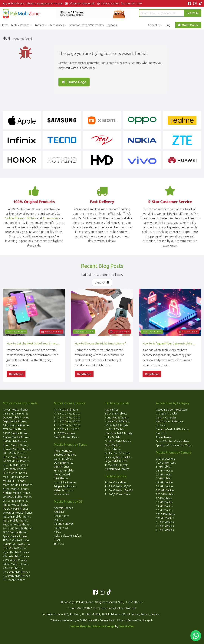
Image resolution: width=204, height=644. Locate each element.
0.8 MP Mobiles (165, 526)
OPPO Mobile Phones (16, 501)
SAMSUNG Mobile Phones (18, 528)
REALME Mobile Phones (17, 517)
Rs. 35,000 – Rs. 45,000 (67, 414)
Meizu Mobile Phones (16, 477)
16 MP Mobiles (165, 502)
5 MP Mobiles (164, 478)
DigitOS (58, 520)
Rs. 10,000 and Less (116, 482)
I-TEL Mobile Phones (15, 453)
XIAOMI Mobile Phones (16, 576)
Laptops (112, 25)
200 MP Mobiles (165, 494)
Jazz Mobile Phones (15, 469)
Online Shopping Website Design (92, 626)
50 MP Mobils (164, 475)
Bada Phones (62, 516)
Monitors (161, 433)
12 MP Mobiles (165, 510)
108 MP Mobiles (165, 514)
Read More (16, 374)
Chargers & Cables (167, 414)
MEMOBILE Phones (14, 481)
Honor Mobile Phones (16, 445)
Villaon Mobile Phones (16, 556)
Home (5, 25)
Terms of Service (137, 620)
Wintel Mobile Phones (16, 564)
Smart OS (59, 544)
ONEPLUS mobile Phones (17, 497)
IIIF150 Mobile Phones (16, 457)
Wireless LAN (62, 494)
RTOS (57, 540)
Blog (168, 25)
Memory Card (62, 475)
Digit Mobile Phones (15, 421)
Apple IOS (60, 512)
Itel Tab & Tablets (115, 429)
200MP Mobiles (165, 490)
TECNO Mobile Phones (16, 540)
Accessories (58, 25)
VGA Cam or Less (166, 463)
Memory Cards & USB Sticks (172, 429)
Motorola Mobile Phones (18, 485)
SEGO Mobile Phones (15, 532)
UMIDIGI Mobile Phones (17, 544)
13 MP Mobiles (165, 506)
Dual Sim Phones (64, 463)
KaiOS (57, 532)
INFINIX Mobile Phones (16, 461)
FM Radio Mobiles (64, 471)
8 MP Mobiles (164, 467)
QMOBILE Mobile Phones (18, 513)
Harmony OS (61, 528)
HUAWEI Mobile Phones (17, 449)
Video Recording (64, 490)
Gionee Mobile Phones (16, 437)
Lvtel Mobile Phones (15, 473)
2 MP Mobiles (164, 498)
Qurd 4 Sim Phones (65, 482)
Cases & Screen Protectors (172, 410)
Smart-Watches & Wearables (173, 441)
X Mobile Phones (13, 568)
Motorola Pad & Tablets (119, 433)
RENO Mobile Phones (15, 521)
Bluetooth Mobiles (65, 455)
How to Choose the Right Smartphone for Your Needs (102, 343)
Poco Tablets (112, 449)
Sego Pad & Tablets (116, 461)
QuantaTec (127, 626)
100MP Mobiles (165, 518)
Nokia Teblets (113, 437)
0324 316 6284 (108, 3)
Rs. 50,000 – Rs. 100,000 (119, 490)
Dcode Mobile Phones (16, 418)
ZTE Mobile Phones (14, 580)
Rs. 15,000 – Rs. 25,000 (67, 421)
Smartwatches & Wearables (87, 25)
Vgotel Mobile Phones (16, 552)
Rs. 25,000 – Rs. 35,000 (67, 418)
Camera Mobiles (63, 459)
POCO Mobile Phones (16, 509)
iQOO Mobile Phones (15, 465)
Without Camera (165, 459)
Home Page (74, 82)
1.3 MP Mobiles (165, 522)
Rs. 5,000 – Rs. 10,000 (66, 429)
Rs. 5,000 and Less (65, 433)
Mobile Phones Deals (66, 437)
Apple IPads (112, 410)
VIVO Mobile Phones (15, 560)
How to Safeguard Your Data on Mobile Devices (170, 343)
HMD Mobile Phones (15, 441)
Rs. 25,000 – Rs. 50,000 (118, 486)
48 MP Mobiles (165, 482)
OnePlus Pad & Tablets (118, 441)
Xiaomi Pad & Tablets (117, 469)
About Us (155, 25)
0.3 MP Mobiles (165, 530)
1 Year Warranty (63, 451)
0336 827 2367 (131, 3)
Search (193, 13)
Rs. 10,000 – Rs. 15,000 (67, 425)
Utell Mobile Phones (15, 548)
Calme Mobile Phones (16, 414)
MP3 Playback (62, 478)
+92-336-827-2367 (88, 608)
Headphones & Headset (170, 421)
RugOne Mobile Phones (17, 525)
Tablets (41, 25)
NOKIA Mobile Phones (16, 489)
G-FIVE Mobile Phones (16, 433)
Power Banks (164, 437)
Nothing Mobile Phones (17, 493)
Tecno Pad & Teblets (117, 465)
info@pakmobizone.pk (81, 3)
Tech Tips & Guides (16, 332)
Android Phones (63, 508)
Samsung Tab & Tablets (118, 457)
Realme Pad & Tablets (117, 453)
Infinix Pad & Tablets (117, 425)
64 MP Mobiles (165, 471)
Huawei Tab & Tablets (117, 421)
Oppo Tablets (113, 445)
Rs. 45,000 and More (66, 410)
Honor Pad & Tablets (117, 418)
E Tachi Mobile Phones (16, 425)
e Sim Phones (62, 467)
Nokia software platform (68, 536)
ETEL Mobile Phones (15, 429)
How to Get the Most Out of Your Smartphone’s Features (34, 343)
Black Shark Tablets (116, 414)
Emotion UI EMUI (64, 524)
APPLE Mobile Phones (16, 410)
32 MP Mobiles (165, 486)
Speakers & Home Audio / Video (175, 445)
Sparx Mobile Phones (15, 536)
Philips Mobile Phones (16, 505)
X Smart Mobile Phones (16, 572)
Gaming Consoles (166, 418)
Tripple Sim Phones (65, 486)
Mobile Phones (22, 25)
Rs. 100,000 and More (118, 494)
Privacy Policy (116, 620)
